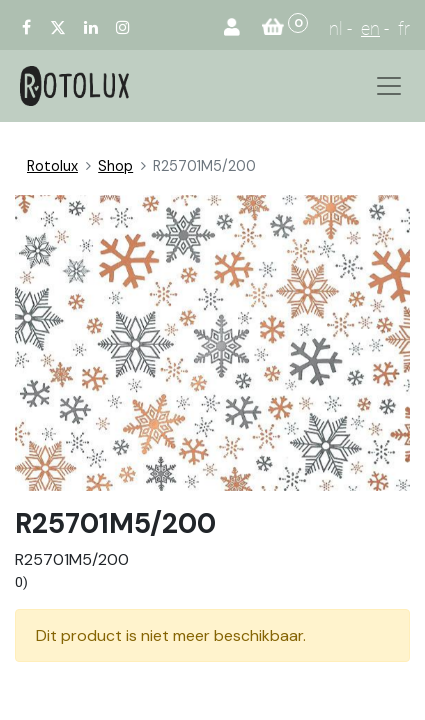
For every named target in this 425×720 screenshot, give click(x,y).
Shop (115, 166)
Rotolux (52, 166)
